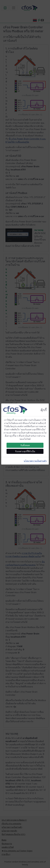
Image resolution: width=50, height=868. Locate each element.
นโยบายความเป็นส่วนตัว (35, 461)
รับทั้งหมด (25, 445)
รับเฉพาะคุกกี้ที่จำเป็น (25, 451)
